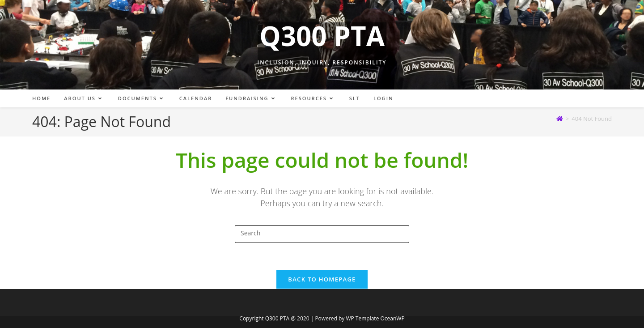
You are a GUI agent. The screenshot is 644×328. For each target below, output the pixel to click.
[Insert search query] (322, 234)
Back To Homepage (322, 279)
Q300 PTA (322, 36)
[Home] (560, 119)
